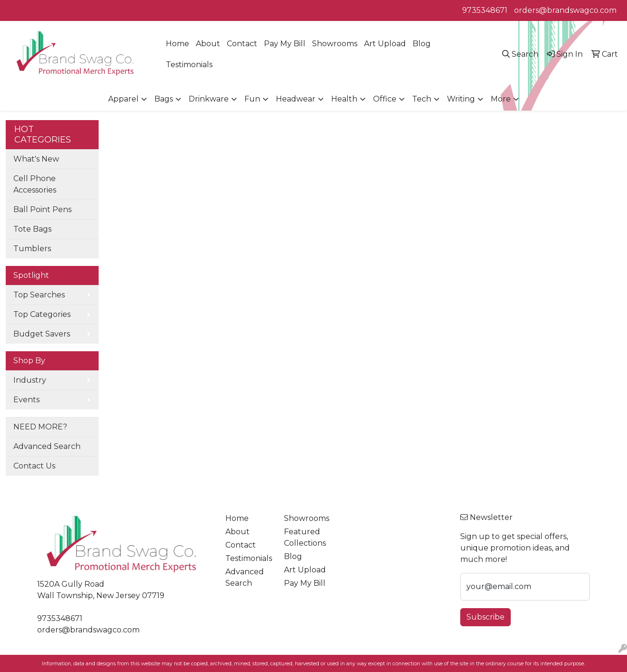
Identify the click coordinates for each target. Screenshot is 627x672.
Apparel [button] (123, 99)
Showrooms (335, 44)
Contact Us (34, 466)
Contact (242, 44)
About (208, 44)
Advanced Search (47, 446)
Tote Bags (32, 229)
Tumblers (32, 249)
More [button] (501, 99)
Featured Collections (305, 537)
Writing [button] (461, 99)
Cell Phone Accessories (35, 184)
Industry (30, 380)
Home (177, 44)
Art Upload (385, 44)
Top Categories (42, 314)
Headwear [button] (296, 99)
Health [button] (344, 99)
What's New (36, 159)
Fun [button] (252, 99)
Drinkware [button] (209, 99)
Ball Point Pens (42, 209)
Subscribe (485, 617)
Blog (422, 44)
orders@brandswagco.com (565, 10)
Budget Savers (42, 334)
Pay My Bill (285, 44)
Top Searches (39, 295)
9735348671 (485, 10)
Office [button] (385, 99)
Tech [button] (422, 99)
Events (26, 400)
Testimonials (189, 65)
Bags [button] (164, 99)
